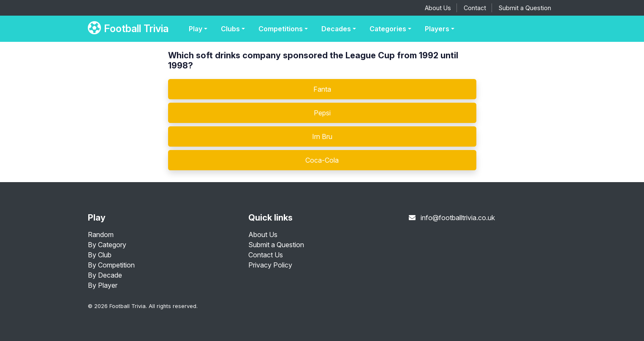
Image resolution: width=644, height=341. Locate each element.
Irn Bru (322, 136)
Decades (336, 29)
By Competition (111, 265)
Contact (475, 8)
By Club (100, 255)
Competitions (281, 29)
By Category (107, 245)
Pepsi (322, 113)
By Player (103, 285)
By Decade (105, 275)
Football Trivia (128, 29)
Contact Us (266, 255)
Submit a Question (525, 8)
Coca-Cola (322, 160)
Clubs (230, 29)
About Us (438, 8)
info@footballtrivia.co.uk (458, 218)
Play (196, 29)
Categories (388, 29)
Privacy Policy (270, 265)
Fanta (322, 89)
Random (101, 235)
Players (437, 29)
